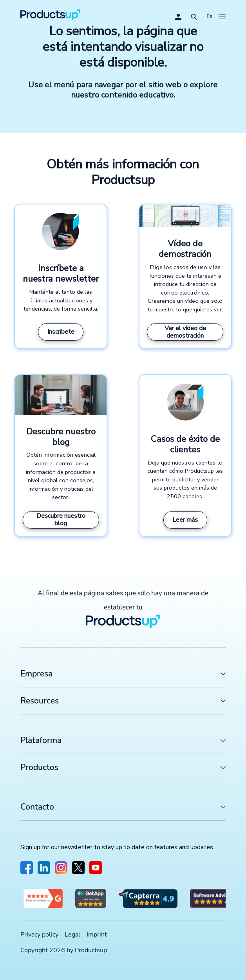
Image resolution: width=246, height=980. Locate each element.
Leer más (185, 520)
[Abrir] (194, 17)
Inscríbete (61, 332)
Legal (72, 935)
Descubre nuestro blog (61, 520)
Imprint (97, 935)
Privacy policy (39, 935)
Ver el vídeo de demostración (185, 332)
